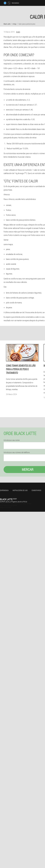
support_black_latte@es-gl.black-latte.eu (14, 502)
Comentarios (36, 490)
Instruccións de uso (20, 490)
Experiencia (4, 490)
